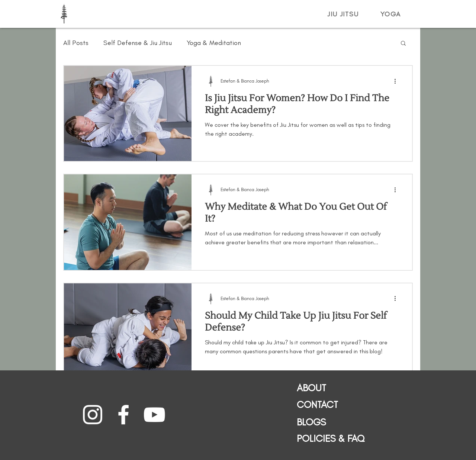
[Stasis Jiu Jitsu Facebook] (123, 415)
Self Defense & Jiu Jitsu (138, 43)
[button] (343, 14)
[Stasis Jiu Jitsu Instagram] (93, 415)
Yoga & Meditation (214, 43)
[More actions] (398, 81)
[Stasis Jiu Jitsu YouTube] (154, 415)
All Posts (76, 43)
